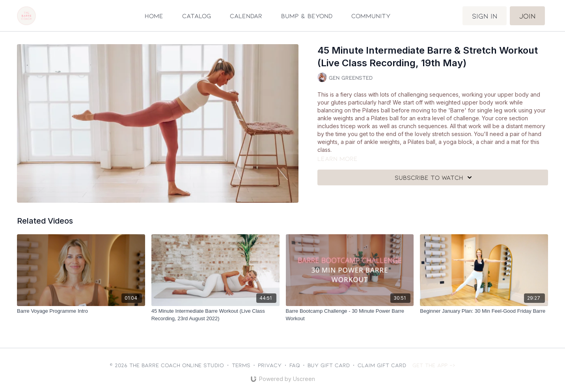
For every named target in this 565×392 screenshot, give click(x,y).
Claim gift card (382, 365)
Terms (241, 365)
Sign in (485, 16)
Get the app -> (434, 365)
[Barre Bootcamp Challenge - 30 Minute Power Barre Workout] (350, 315)
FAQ (295, 365)
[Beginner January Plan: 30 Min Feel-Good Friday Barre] (484, 311)
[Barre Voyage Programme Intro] (81, 311)
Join (527, 16)
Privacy (270, 365)
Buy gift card (329, 365)
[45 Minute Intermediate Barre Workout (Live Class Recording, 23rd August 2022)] (215, 315)
